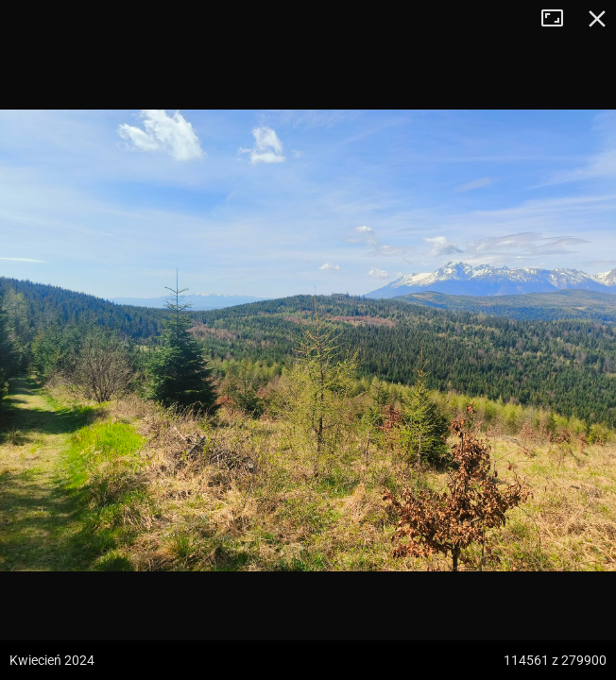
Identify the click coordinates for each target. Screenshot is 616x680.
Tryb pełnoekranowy (559, 19)
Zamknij (597, 19)
